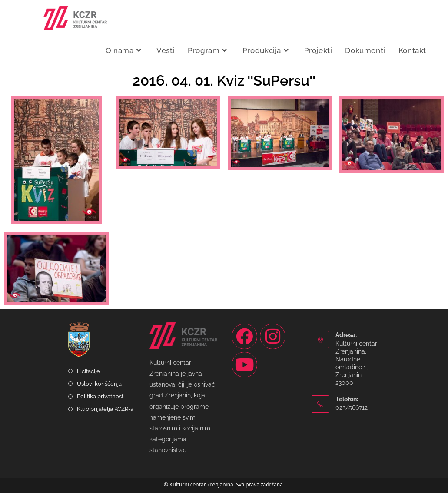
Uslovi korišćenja (99, 384)
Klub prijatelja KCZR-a (105, 409)
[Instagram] (273, 336)
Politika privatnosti (101, 396)
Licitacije (88, 371)
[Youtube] (244, 365)
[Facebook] (244, 336)
